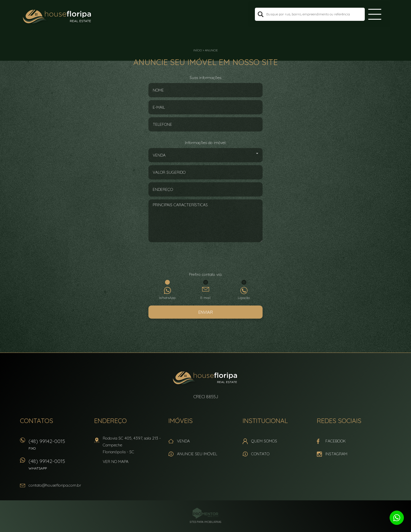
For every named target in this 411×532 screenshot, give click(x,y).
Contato (260, 454)
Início (198, 50)
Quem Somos (264, 441)
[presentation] (205, 258)
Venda (183, 441)
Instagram (336, 454)
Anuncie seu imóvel (197, 454)
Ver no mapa (116, 462)
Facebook (336, 441)
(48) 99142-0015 (59, 446)
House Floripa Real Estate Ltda (206, 379)
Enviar (206, 312)
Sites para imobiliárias (205, 522)
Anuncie (211, 50)
